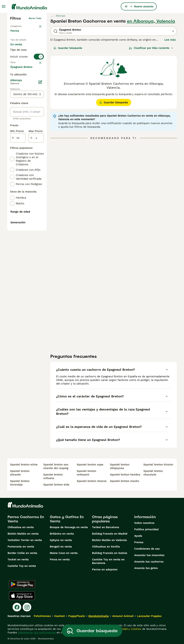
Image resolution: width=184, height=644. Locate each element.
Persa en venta (60, 559)
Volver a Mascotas (20, 25)
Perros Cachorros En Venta (26, 519)
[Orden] (151, 48)
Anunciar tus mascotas (149, 555)
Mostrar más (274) (25, 160)
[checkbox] (12, 104)
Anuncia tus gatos (146, 568)
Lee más (170, 40)
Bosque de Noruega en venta (69, 527)
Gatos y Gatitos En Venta (67, 519)
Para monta (21, 65)
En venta (19, 48)
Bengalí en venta (61, 547)
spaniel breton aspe (90, 465)
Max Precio (36, 225)
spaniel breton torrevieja (20, 483)
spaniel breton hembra (125, 475)
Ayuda (138, 536)
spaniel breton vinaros (92, 481)
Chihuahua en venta (21, 527)
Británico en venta (62, 534)
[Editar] (40, 176)
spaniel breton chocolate (153, 473)
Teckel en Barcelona (106, 527)
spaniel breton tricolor (158, 465)
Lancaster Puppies (149, 616)
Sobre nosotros (144, 523)
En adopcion (21, 57)
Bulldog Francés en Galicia (110, 553)
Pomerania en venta (21, 547)
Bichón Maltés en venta (23, 534)
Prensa (139, 542)
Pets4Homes (42, 616)
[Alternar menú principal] (4, 6)
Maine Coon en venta (64, 553)
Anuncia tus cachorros (149, 562)
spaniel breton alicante (20, 473)
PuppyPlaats (77, 616)
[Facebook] (17, 607)
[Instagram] (27, 607)
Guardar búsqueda (68, 48)
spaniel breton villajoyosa (120, 466)
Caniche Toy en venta (22, 566)
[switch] (27, 79)
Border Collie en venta (22, 553)
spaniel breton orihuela (53, 476)
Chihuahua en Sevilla (106, 547)
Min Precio (17, 225)
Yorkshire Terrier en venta (25, 540)
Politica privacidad (146, 529)
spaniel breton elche (24, 465)
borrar (38, 86)
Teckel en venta (18, 559)
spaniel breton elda (56, 485)
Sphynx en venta (61, 540)
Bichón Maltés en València (109, 540)
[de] (18, 232)
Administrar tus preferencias (37, 633)
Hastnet (59, 616)
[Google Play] (22, 584)
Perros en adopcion (105, 569)
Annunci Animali (123, 616)
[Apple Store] (22, 596)
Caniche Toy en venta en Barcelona (108, 561)
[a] (36, 232)
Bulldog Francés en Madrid (110, 534)
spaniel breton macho (125, 481)
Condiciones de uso (147, 549)
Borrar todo (35, 18)
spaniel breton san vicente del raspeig (56, 466)
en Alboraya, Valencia (151, 21)
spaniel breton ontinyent (86, 473)
